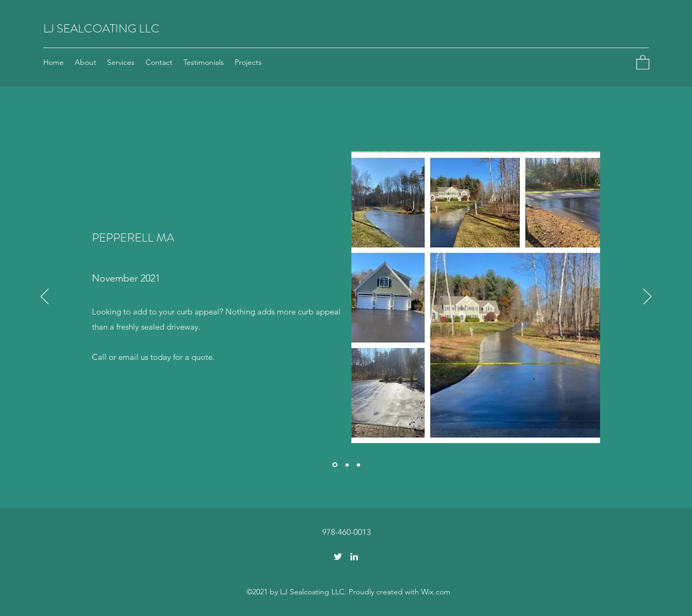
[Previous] (45, 297)
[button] (643, 62)
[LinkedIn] (354, 557)
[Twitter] (338, 557)
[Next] (647, 297)
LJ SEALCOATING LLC (101, 28)
